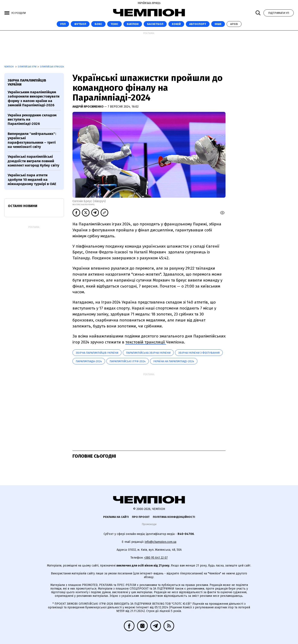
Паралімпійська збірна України (148, 353)
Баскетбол (155, 24)
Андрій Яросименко (88, 107)
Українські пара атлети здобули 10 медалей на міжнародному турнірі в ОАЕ (32, 180)
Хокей (176, 24)
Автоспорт (198, 24)
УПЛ (63, 24)
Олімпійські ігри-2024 (52, 67)
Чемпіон (9, 67)
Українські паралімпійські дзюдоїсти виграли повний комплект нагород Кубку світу (33, 161)
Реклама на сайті (116, 517)
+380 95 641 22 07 (156, 558)
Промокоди (149, 524)
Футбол (80, 24)
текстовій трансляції (146, 342)
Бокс (98, 24)
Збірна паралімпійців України (97, 353)
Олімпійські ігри (27, 67)
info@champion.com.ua (161, 542)
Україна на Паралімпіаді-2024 (174, 361)
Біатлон (133, 24)
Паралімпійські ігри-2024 (128, 361)
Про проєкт (141, 517)
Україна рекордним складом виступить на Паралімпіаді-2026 (32, 120)
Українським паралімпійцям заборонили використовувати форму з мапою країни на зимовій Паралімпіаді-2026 (34, 99)
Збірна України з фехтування (199, 353)
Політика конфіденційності (174, 517)
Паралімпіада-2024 (89, 361)
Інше (218, 24)
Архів (234, 24)
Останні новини (23, 206)
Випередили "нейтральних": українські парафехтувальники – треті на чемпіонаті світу (32, 140)
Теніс (114, 24)
